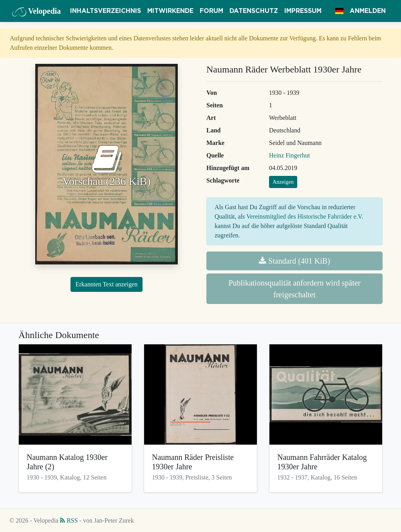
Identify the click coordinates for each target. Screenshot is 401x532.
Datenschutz (254, 11)
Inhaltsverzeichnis (106, 11)
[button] (339, 11)
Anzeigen (283, 182)
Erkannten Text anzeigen (107, 284)
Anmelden (368, 11)
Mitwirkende (170, 11)
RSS (69, 520)
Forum (211, 11)
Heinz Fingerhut (289, 155)
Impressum (303, 11)
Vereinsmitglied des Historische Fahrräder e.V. (305, 216)
